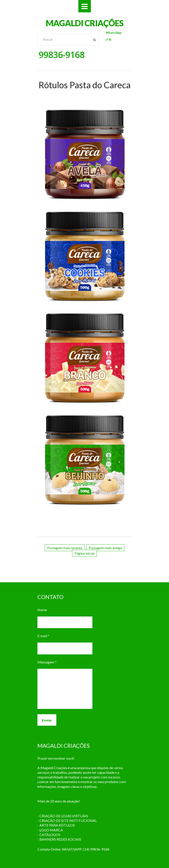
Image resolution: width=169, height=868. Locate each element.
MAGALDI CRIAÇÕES (85, 23)
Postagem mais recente (65, 548)
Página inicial (84, 553)
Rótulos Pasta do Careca (84, 85)
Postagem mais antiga (105, 548)
